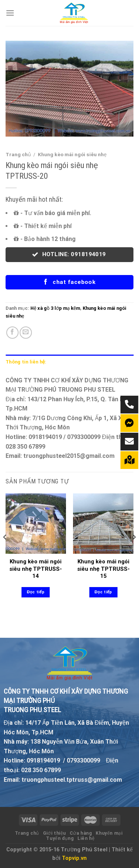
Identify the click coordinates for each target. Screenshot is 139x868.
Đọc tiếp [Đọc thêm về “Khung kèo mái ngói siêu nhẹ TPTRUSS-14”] (36, 592)
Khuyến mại (109, 833)
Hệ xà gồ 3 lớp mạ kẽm (55, 308)
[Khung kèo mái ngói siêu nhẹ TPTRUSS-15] (103, 524)
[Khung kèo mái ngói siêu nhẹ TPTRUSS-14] (36, 524)
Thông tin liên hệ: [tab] (26, 362)
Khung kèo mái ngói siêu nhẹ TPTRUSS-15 (103, 569)
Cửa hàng (81, 833)
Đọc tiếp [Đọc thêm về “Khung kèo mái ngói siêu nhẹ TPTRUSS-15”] (103, 592)
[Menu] (10, 13)
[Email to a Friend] (26, 333)
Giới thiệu (54, 833)
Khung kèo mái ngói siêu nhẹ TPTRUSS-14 (36, 569)
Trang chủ (18, 154)
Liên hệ (86, 838)
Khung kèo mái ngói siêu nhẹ (72, 154)
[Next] (134, 552)
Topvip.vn (74, 858)
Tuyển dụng (60, 838)
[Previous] (5, 552)
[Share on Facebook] (12, 333)
